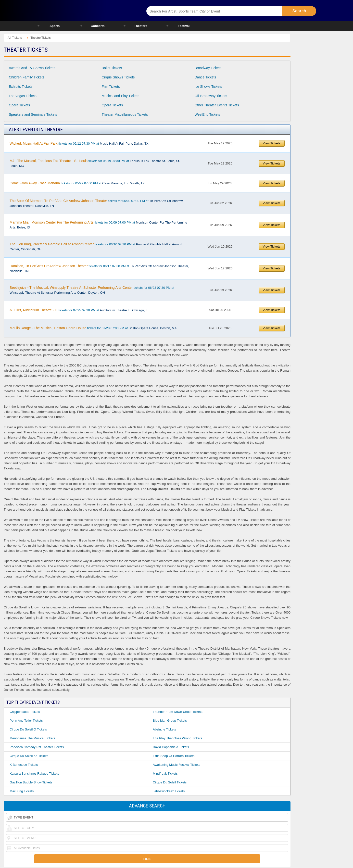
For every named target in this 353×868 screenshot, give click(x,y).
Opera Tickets (19, 105)
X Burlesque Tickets (24, 765)
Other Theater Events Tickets (217, 105)
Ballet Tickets (112, 68)
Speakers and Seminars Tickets (33, 114)
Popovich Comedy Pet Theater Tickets (37, 747)
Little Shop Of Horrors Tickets (174, 756)
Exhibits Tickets (21, 87)
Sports (55, 26)
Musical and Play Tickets (120, 96)
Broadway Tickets (208, 68)
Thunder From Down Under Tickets (177, 712)
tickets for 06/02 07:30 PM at (96, 203)
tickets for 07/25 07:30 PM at (79, 310)
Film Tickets (111, 87)
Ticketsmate (86, 10)
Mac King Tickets (22, 791)
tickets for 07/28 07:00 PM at (93, 328)
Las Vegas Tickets (23, 96)
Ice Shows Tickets (208, 87)
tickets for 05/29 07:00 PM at (77, 183)
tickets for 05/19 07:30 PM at (95, 163)
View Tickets (272, 143)
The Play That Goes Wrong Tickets (177, 738)
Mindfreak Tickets (165, 774)
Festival (184, 26)
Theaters (141, 26)
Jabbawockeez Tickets (169, 791)
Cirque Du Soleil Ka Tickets (29, 756)
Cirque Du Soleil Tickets (170, 782)
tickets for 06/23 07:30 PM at (92, 290)
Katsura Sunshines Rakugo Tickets (34, 774)
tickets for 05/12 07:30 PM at (79, 143)
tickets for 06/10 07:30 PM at (96, 247)
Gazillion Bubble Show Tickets (31, 782)
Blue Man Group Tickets (170, 721)
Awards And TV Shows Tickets (32, 68)
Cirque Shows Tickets (118, 77)
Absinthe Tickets (164, 729)
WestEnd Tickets (207, 114)
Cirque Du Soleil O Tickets (28, 729)
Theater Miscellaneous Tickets (125, 114)
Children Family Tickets (27, 77)
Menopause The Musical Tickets (32, 738)
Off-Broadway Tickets (211, 96)
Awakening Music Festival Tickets (176, 765)
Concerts (98, 26)
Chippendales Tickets (25, 712)
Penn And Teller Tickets (26, 721)
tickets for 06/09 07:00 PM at (98, 225)
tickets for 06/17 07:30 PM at (99, 268)
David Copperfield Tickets (171, 747)
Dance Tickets (205, 77)
